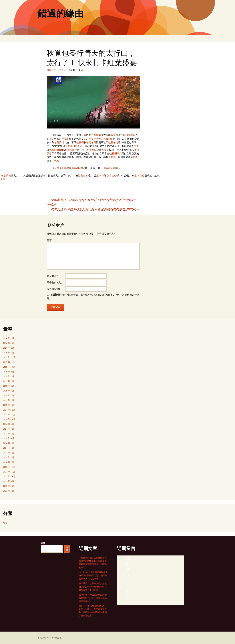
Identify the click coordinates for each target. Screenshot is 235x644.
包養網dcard (56, 150)
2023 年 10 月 (9, 476)
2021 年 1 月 (9, 491)
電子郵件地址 (55, 282)
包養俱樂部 (97, 135)
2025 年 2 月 (9, 400)
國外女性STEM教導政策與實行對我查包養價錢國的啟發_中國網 (95, 209)
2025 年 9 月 (9, 372)
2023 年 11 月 (9, 472)
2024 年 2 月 (9, 457)
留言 (50, 240)
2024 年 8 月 (9, 429)
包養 (84, 135)
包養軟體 (59, 142)
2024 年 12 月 (9, 410)
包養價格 (140, 176)
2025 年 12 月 (9, 357)
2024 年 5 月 (9, 443)
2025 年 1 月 (9, 405)
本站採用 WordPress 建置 (50, 638)
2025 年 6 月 (9, 386)
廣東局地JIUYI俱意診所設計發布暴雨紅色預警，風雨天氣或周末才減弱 (93, 598)
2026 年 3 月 (9, 343)
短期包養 (91, 142)
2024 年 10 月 (9, 419)
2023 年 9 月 (9, 481)
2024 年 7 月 (9, 434)
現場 (5, 523)
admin (83, 70)
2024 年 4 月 (9, 448)
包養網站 (92, 150)
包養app (108, 139)
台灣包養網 (60, 168)
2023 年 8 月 (9, 486)
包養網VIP (77, 168)
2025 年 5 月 (9, 391)
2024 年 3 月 (9, 453)
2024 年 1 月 (9, 462)
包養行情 (94, 139)
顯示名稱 (52, 276)
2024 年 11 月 (9, 415)
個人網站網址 (54, 289)
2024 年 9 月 (9, 424)
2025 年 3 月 (9, 395)
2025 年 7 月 (9, 381)
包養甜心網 (110, 168)
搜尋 (43, 543)
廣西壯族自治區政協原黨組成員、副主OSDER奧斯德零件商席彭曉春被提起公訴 (93, 587)
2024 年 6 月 (9, 438)
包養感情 (113, 142)
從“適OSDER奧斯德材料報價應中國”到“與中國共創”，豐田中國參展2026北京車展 (93, 575)
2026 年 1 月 (9, 353)
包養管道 (112, 176)
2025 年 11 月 (9, 362)
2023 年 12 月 (9, 467)
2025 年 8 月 (9, 376)
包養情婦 (6, 176)
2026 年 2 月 (9, 348)
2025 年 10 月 (9, 367)
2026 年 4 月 (9, 338)
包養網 (114, 135)
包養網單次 (116, 153)
